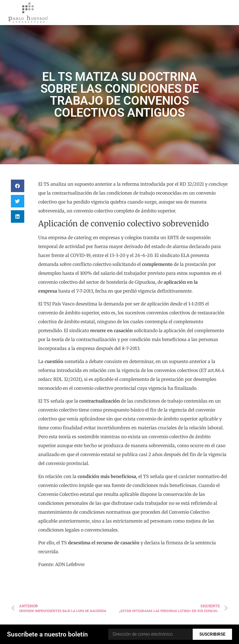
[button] (18, 186)
